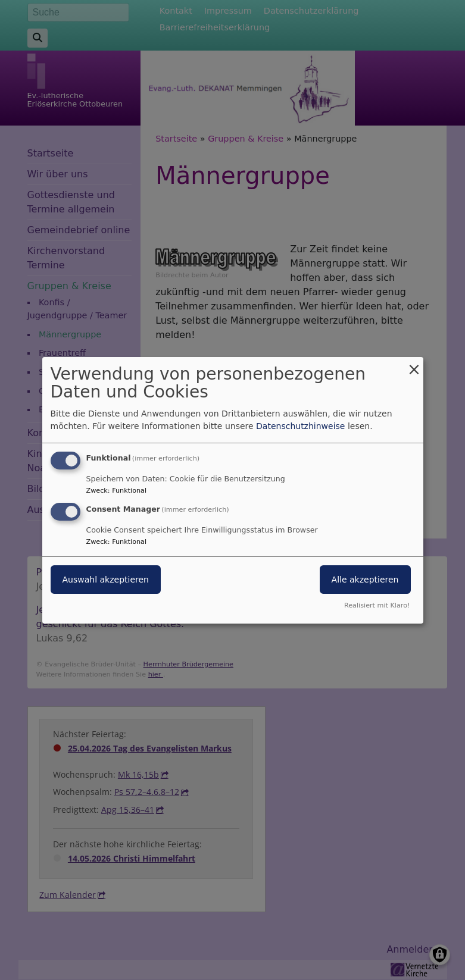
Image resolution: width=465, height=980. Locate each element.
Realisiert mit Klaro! (377, 605)
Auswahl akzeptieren (106, 580)
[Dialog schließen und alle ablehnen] (414, 364)
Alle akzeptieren (365, 580)
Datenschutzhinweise (300, 426)
